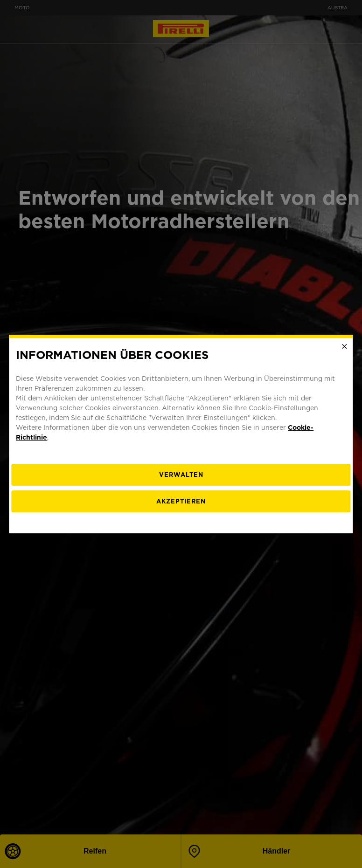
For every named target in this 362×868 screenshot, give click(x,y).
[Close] (345, 346)
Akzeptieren (181, 501)
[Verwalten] (181, 475)
